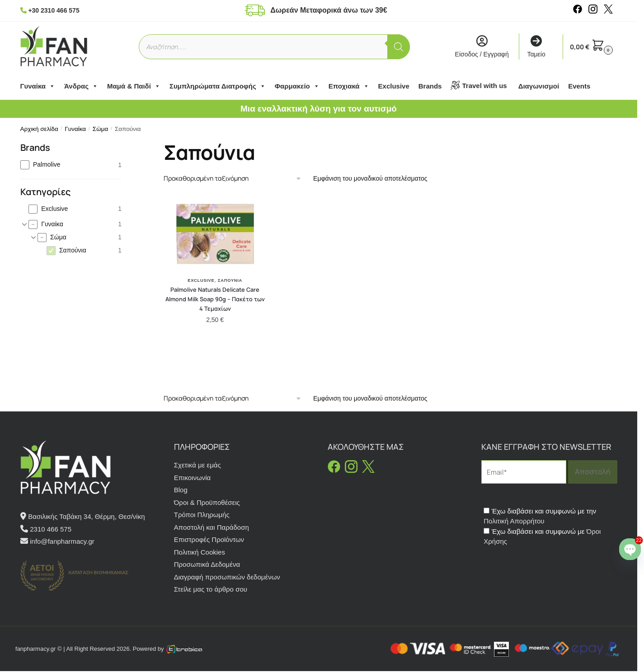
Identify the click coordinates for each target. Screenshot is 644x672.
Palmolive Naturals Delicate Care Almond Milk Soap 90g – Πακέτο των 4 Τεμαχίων (215, 299)
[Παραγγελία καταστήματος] (233, 179)
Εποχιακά (349, 86)
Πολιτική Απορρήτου (514, 521)
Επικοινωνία (192, 478)
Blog (181, 490)
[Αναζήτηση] (399, 47)
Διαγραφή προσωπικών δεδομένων (227, 577)
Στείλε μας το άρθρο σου (211, 589)
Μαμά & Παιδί (134, 86)
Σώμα (100, 129)
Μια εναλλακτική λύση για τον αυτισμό (319, 109)
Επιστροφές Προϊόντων (209, 539)
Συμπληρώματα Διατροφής (218, 86)
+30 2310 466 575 (54, 10)
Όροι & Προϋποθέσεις (207, 502)
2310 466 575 (51, 529)
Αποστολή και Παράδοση (212, 527)
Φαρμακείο (297, 86)
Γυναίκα (38, 86)
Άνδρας (81, 86)
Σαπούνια (230, 280)
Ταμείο (536, 47)
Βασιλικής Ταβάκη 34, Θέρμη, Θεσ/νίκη (86, 516)
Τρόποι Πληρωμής (202, 515)
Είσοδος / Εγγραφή (482, 47)
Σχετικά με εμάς (197, 465)
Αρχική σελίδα (39, 129)
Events (579, 86)
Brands (430, 86)
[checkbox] (71, 165)
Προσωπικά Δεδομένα (207, 564)
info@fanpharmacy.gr (62, 541)
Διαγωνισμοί (539, 86)
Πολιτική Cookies (200, 552)
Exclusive (394, 86)
